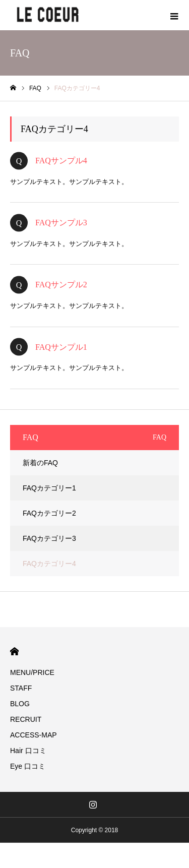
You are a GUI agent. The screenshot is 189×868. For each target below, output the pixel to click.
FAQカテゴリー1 (49, 488)
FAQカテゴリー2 (49, 513)
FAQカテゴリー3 (49, 538)
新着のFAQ (40, 463)
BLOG (20, 704)
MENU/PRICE (32, 672)
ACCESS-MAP (34, 735)
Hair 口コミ (28, 751)
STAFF (21, 688)
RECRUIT (26, 719)
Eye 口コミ (28, 766)
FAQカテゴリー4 (49, 564)
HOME (14, 652)
